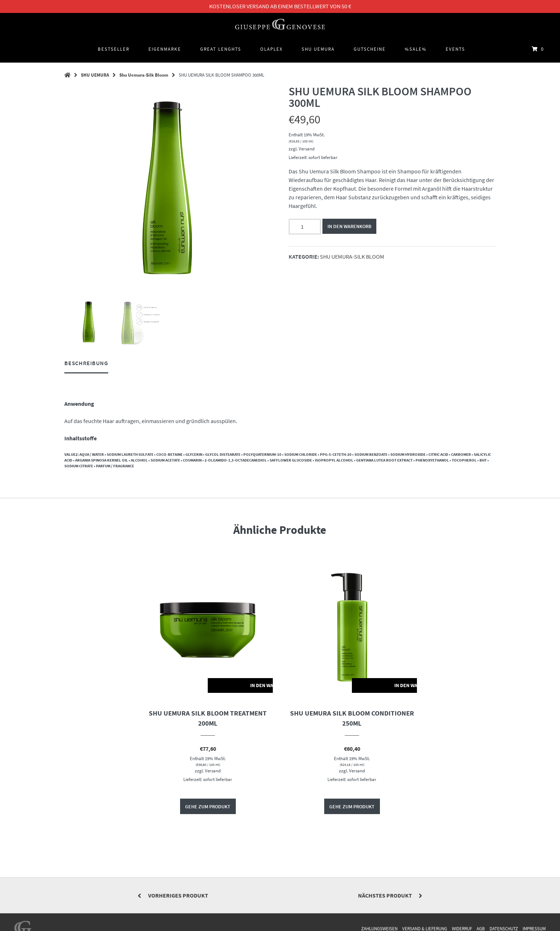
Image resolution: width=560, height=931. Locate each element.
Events (455, 49)
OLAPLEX (272, 49)
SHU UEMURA (318, 49)
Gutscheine (370, 49)
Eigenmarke (165, 49)
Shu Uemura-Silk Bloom (144, 75)
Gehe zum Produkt (208, 807)
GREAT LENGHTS (221, 49)
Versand (307, 149)
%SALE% (416, 49)
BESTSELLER (114, 49)
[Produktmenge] (305, 227)
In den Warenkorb (350, 226)
